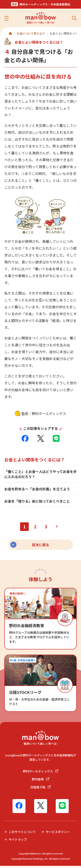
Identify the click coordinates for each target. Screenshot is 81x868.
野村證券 (40, 781)
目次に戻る (41, 547)
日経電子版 (40, 789)
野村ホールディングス (41, 773)
